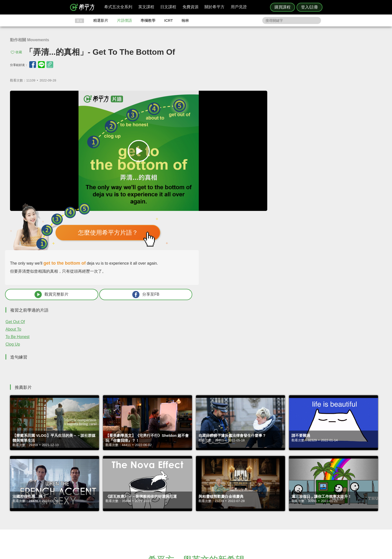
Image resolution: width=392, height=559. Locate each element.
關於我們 (226, 503)
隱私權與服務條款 (256, 494)
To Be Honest (253, 220)
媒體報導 (226, 507)
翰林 (185, 20)
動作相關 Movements (29, 40)
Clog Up (248, 227)
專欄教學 (148, 20)
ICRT (169, 20)
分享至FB (341, 177)
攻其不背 (202, 494)
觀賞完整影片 (274, 177)
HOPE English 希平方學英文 (154, 464)
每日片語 (202, 503)
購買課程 (282, 7)
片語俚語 (124, 20)
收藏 (19, 52)
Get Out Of (250, 205)
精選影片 (101, 20)
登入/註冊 (309, 7)
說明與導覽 (251, 498)
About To (249, 212)
